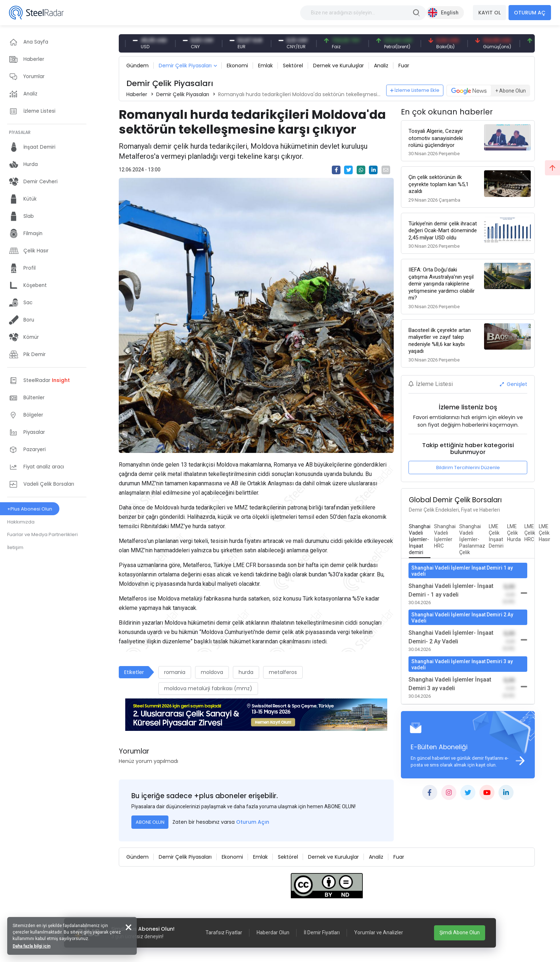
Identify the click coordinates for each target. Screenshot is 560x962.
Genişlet (514, 384)
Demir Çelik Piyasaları (185, 66)
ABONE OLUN (150, 822)
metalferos (283, 672)
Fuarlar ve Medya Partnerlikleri (42, 534)
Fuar (404, 66)
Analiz (381, 66)
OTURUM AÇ (530, 13)
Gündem (137, 66)
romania (175, 672)
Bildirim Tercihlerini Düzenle (468, 467)
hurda (246, 672)
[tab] (420, 540)
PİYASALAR (20, 132)
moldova (212, 672)
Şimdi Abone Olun (460, 932)
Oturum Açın (253, 822)
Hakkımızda (21, 522)
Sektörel (293, 66)
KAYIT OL (489, 13)
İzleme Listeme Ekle (415, 90)
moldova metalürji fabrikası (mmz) (208, 688)
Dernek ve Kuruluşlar (338, 66)
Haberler (137, 94)
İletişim (15, 547)
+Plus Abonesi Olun (30, 509)
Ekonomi (237, 66)
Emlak (265, 66)
